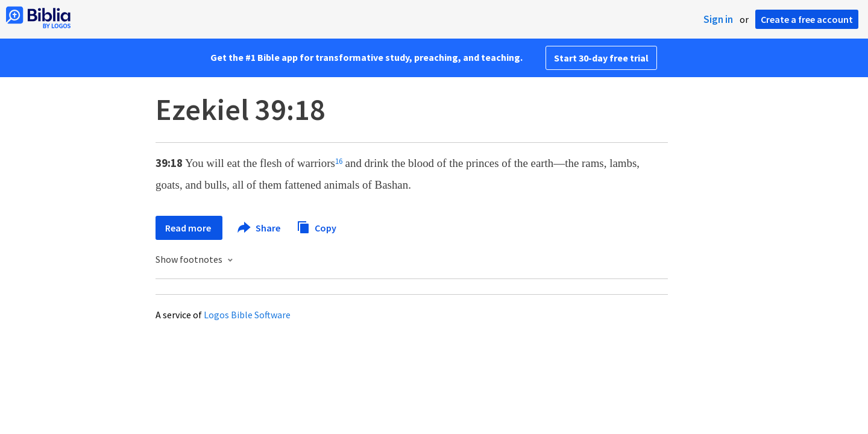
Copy (316, 226)
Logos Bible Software (247, 315)
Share (259, 228)
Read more (189, 228)
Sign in (718, 19)
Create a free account (807, 19)
